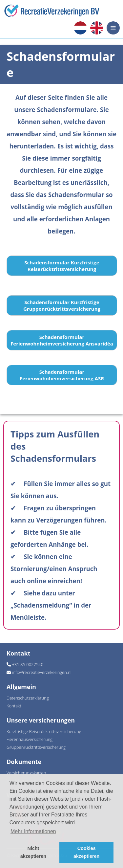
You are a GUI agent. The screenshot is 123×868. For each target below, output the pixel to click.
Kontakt (14, 706)
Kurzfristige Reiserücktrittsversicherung (44, 731)
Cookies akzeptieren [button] (86, 852)
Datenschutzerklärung (28, 698)
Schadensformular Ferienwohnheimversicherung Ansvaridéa (62, 340)
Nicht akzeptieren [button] (33, 852)
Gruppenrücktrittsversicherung (36, 747)
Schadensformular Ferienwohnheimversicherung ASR (62, 375)
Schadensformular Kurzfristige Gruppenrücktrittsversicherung (62, 305)
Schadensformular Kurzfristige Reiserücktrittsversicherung (62, 266)
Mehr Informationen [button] (33, 831)
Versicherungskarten (26, 773)
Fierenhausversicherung (30, 739)
